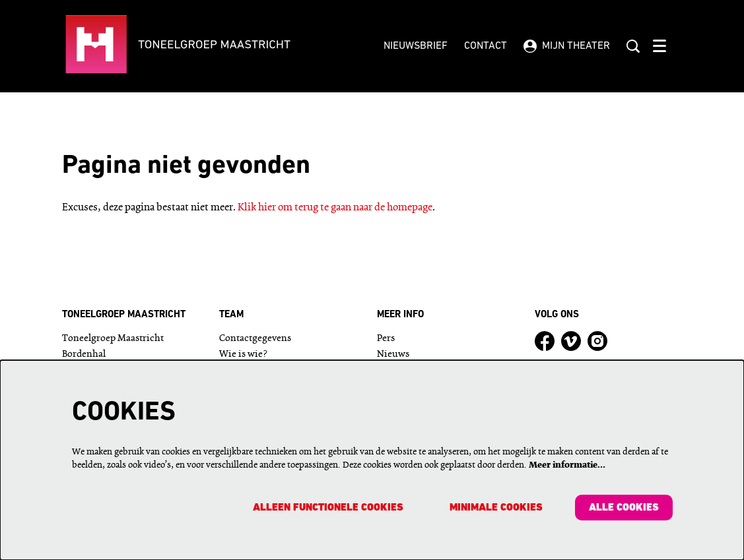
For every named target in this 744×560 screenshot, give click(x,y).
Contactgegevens (255, 339)
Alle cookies (624, 508)
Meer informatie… (567, 465)
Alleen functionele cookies (327, 508)
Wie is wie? (243, 355)
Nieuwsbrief (416, 46)
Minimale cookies (495, 508)
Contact (486, 46)
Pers (386, 339)
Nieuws (393, 355)
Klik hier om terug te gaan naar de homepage (335, 208)
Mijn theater (567, 46)
